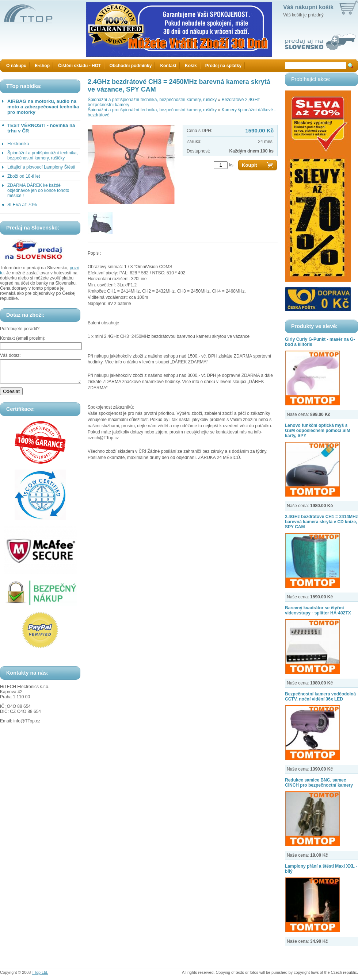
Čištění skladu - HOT (79, 66)
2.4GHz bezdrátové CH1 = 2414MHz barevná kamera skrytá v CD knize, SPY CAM (321, 522)
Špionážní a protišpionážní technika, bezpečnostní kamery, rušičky (43, 155)
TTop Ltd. (40, 972)
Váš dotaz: (10, 355)
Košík (191, 66)
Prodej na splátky (223, 66)
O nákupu (16, 66)
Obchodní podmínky (130, 66)
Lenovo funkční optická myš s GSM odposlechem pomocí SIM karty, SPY (318, 431)
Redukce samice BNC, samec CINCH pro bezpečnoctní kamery (319, 783)
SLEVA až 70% (22, 205)
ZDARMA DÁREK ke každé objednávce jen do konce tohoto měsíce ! (38, 190)
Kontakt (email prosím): (23, 338)
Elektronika (18, 144)
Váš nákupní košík (308, 7)
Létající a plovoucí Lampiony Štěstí (41, 167)
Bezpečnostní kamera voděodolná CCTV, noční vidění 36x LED (320, 697)
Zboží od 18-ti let (24, 176)
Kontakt (168, 66)
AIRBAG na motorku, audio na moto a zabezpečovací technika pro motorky (43, 107)
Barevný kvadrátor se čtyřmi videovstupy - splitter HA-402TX (318, 610)
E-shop (42, 66)
